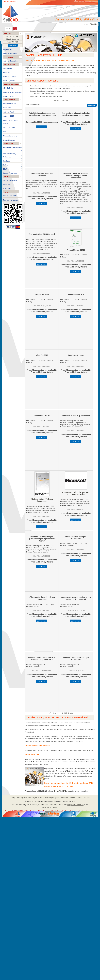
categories (82, 1)
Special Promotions (10, 173)
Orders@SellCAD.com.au (63, 791)
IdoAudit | (73, 798)
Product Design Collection (12, 92)
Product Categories (10, 54)
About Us (94, 24)
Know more (29, 750)
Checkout (13, 45)
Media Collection (9, 96)
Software (6, 165)
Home (85, 24)
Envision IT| (65, 798)
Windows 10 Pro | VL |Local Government (42, 500)
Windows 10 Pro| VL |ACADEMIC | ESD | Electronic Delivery (76, 493)
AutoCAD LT (8, 68)
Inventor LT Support (61, 100)
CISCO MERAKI (9, 128)
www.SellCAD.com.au (50, 807)
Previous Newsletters (11, 200)
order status (88, 1)
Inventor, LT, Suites (10, 77)
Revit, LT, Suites (9, 81)
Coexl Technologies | (31, 798)
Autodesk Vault (8, 112)
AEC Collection (9, 88)
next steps (90, 750)
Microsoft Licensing (10, 136)
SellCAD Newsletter (10, 196)
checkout (95, 1)
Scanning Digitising (10, 180)
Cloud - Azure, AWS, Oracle (10, 122)
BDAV (5, 169)
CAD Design (8, 184)
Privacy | (13, 798)
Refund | (20, 798)
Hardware (7, 161)
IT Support (7, 189)
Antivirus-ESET (9, 116)
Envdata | (48, 798)
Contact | (80, 798)
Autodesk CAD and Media (12, 147)
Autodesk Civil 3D (9, 104)
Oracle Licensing (9, 140)
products (75, 1)
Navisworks (7, 108)
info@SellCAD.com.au (75, 805)
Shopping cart (14, 36)
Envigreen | (56, 798)
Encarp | (41, 798)
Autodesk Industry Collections (10, 155)
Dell (5, 132)
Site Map (87, 798)
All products (7, 50)
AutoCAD (7, 72)
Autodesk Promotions (11, 61)
